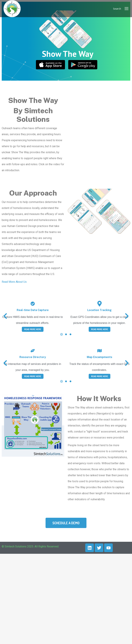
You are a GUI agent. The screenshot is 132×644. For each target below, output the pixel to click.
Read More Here (33, 329)
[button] (62, 334)
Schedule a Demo (66, 523)
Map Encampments (100, 357)
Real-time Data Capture (33, 310)
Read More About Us (14, 282)
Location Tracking (99, 310)
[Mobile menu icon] (126, 9)
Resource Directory (33, 357)
